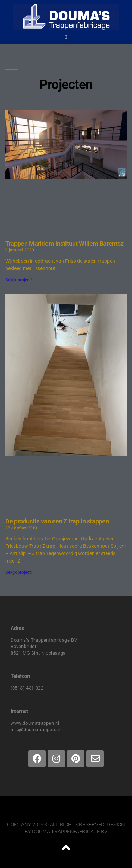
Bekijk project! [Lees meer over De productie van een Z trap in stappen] (18, 572)
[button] (66, 37)
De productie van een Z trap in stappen (57, 521)
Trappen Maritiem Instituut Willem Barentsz (64, 244)
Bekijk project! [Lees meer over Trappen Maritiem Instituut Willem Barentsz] (18, 280)
